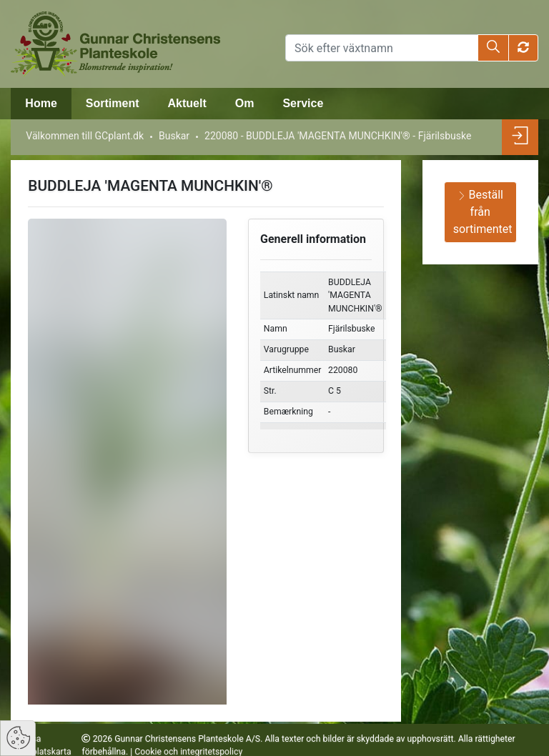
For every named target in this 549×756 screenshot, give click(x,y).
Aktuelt (187, 103)
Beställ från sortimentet (483, 212)
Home (41, 103)
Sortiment (113, 103)
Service (303, 103)
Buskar (174, 136)
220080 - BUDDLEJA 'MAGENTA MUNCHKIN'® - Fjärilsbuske (338, 136)
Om (245, 103)
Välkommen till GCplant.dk (85, 136)
